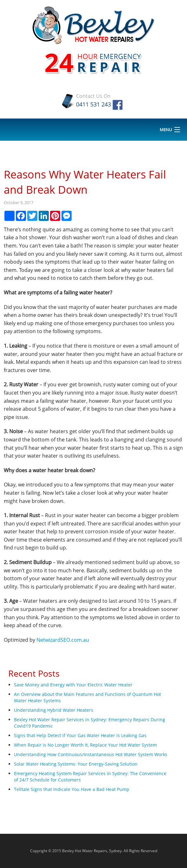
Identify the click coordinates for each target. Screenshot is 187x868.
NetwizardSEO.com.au (63, 640)
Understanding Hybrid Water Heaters (54, 710)
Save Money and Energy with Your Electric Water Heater (73, 685)
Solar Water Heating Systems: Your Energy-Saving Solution (76, 764)
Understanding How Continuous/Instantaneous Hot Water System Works (91, 754)
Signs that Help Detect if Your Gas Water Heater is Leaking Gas (80, 735)
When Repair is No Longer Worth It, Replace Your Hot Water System (85, 745)
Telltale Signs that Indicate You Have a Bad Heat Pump (72, 789)
